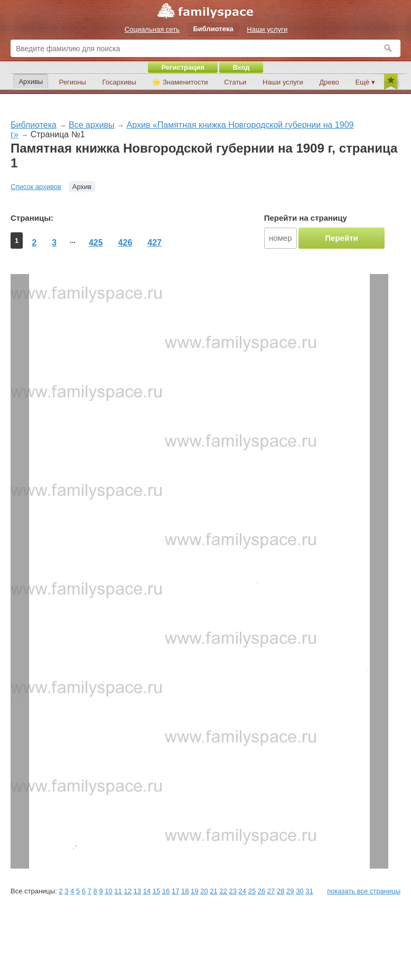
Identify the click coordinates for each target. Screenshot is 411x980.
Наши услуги (283, 82)
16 (166, 891)
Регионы (73, 82)
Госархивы (119, 82)
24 (242, 891)
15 (156, 891)
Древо (329, 82)
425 (96, 243)
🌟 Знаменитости (180, 82)
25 (252, 891)
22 (223, 891)
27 (271, 891)
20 (204, 891)
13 (137, 891)
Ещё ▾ (365, 82)
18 (185, 891)
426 (125, 243)
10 (108, 891)
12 (127, 891)
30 (300, 891)
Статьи (235, 82)
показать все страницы (364, 891)
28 (281, 891)
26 (261, 891)
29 (290, 891)
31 (309, 891)
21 (213, 891)
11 (118, 891)
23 (232, 891)
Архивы (31, 82)
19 (194, 891)
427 (155, 243)
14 (147, 891)
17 (175, 891)
